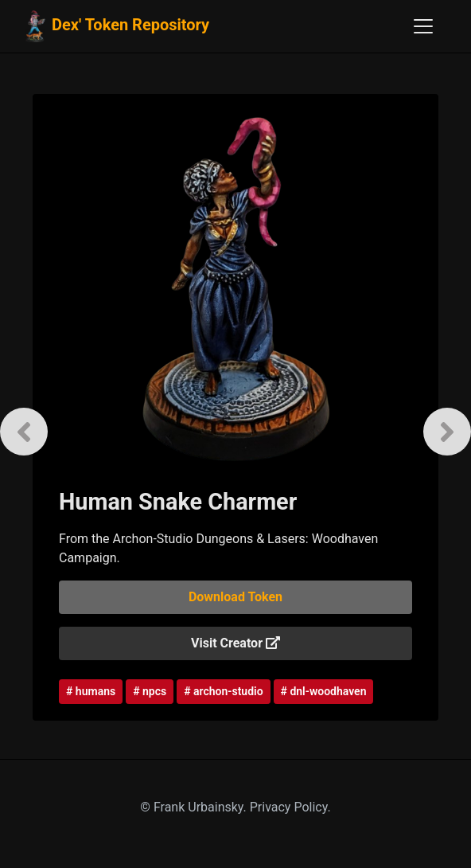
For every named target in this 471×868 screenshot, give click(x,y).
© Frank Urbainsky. (195, 807)
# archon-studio (223, 691)
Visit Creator (235, 643)
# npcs (150, 691)
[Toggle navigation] (423, 26)
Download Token (235, 597)
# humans (91, 691)
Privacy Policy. (290, 807)
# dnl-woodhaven (324, 691)
